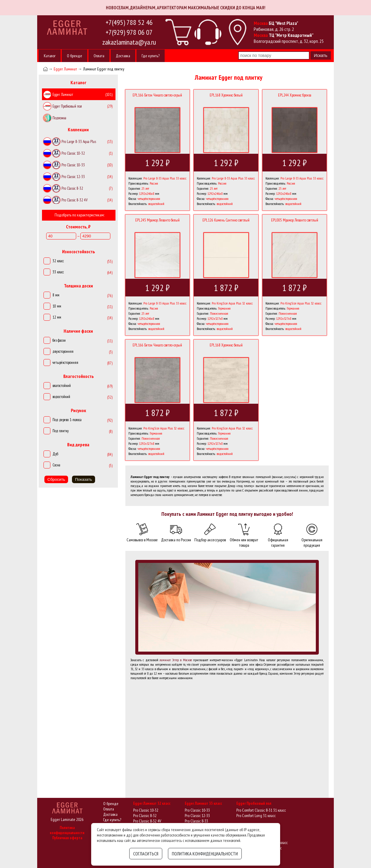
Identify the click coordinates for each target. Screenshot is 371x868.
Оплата (99, 56)
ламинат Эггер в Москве (176, 660)
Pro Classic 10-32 (146, 810)
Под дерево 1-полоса (67, 420)
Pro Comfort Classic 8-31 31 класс (261, 810)
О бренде (75, 56)
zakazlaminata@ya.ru (129, 42)
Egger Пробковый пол (254, 803)
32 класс (58, 261)
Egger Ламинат (65, 69)
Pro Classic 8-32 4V (147, 821)
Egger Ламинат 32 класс (152, 803)
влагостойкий (62, 386)
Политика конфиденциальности (67, 830)
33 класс (58, 272)
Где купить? (151, 56)
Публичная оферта (67, 838)
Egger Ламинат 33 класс (203, 803)
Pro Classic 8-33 (196, 821)
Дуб (55, 454)
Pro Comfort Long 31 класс (256, 816)
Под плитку (61, 431)
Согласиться (146, 854)
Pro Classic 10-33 (197, 810)
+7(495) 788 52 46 (129, 22)
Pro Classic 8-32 (145, 816)
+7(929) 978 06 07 (129, 32)
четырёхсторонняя (65, 363)
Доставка (123, 56)
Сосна (56, 465)
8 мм (56, 295)
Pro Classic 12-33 (197, 816)
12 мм (57, 317)
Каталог (50, 56)
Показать (84, 479)
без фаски (59, 340)
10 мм (57, 306)
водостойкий (61, 397)
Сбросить (56, 479)
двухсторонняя (63, 351)
